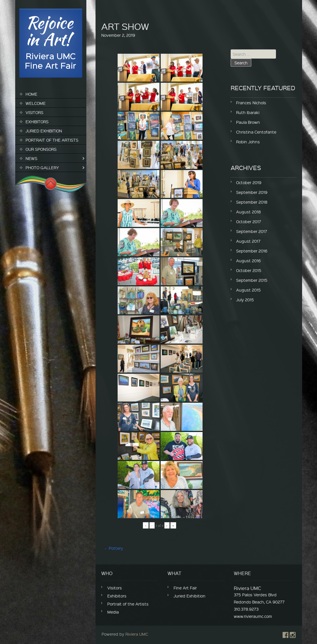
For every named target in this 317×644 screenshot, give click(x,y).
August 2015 (248, 290)
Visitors (34, 112)
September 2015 (252, 280)
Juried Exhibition (44, 131)
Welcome (36, 103)
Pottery (114, 548)
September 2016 (252, 251)
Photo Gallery (42, 167)
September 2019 (252, 192)
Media (113, 612)
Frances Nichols (251, 103)
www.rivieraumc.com (253, 616)
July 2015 (245, 300)
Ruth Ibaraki (248, 112)
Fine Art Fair (185, 588)
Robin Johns (248, 142)
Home (31, 94)
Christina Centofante (256, 132)
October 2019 (249, 182)
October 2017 (249, 221)
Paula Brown (248, 122)
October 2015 (249, 270)
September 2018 (252, 202)
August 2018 (248, 212)
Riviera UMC (137, 634)
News (31, 158)
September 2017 (252, 231)
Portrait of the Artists (52, 140)
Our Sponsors (41, 149)
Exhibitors (37, 122)
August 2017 (248, 241)
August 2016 (248, 261)
